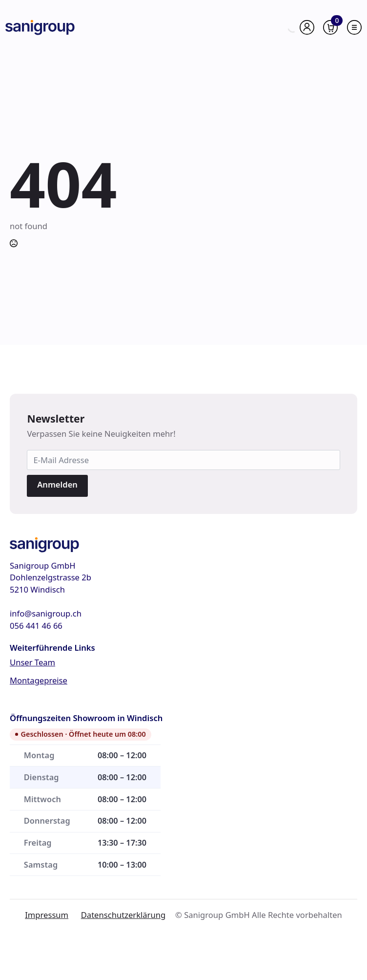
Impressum (47, 915)
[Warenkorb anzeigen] (330, 27)
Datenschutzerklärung (123, 915)
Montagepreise (39, 680)
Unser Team (32, 662)
